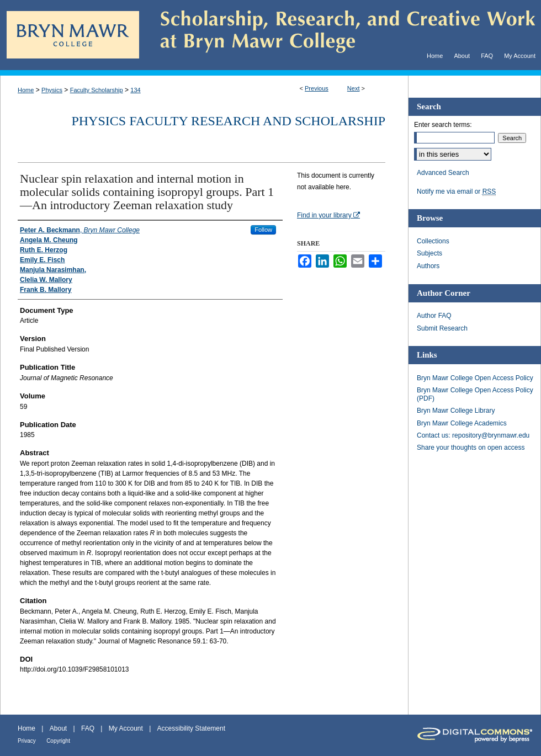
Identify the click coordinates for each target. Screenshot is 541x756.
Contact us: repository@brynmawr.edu (473, 435)
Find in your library (328, 215)
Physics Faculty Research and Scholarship (228, 121)
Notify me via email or (456, 191)
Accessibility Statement (191, 728)
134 (135, 90)
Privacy (27, 741)
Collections (433, 241)
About (58, 728)
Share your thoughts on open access (471, 448)
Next (354, 88)
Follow (263, 230)
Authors (428, 266)
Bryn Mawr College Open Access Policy (475, 378)
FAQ (88, 728)
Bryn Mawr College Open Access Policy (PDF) (475, 394)
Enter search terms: (443, 125)
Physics (52, 90)
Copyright (58, 741)
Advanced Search (443, 173)
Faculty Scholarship (97, 90)
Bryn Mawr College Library (456, 411)
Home (26, 90)
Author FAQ (434, 316)
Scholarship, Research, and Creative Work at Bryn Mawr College (340, 35)
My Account (126, 728)
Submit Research (442, 328)
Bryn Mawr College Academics (462, 423)
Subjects (429, 253)
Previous (317, 88)
